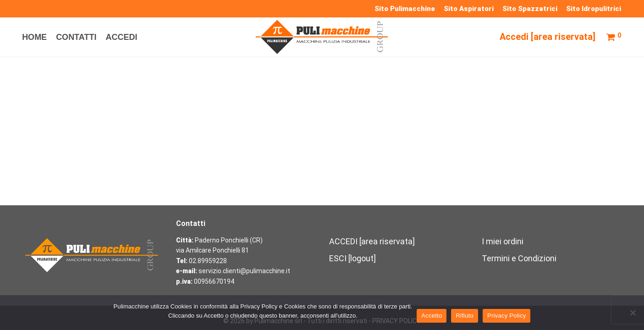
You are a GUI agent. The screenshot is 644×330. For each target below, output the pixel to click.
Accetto (432, 316)
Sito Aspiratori (469, 9)
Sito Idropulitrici (594, 9)
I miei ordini (503, 241)
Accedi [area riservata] (548, 38)
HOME (34, 38)
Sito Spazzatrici (530, 9)
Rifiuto (465, 316)
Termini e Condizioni (519, 258)
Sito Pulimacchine (405, 9)
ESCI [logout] (352, 258)
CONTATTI (76, 38)
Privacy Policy (506, 316)
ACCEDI (121, 38)
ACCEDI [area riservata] (372, 241)
